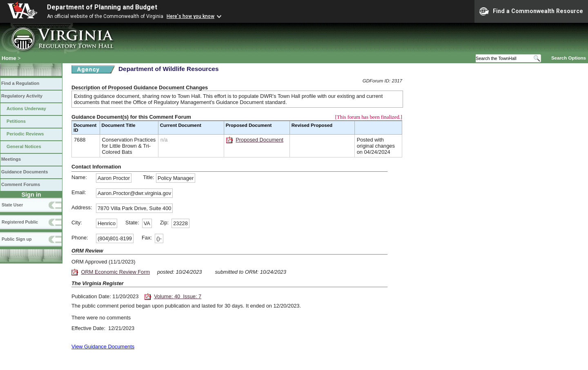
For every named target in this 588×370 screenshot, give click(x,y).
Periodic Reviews (25, 134)
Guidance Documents (24, 172)
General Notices (24, 146)
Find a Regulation (20, 83)
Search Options (569, 58)
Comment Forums (21, 184)
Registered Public (20, 222)
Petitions (16, 121)
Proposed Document (259, 140)
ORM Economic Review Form (116, 272)
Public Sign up (17, 239)
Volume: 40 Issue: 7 (178, 296)
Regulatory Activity (22, 96)
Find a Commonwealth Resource (531, 11)
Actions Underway (26, 109)
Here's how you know (190, 16)
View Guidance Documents (103, 347)
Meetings (11, 159)
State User (12, 205)
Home (9, 58)
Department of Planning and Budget (102, 7)
